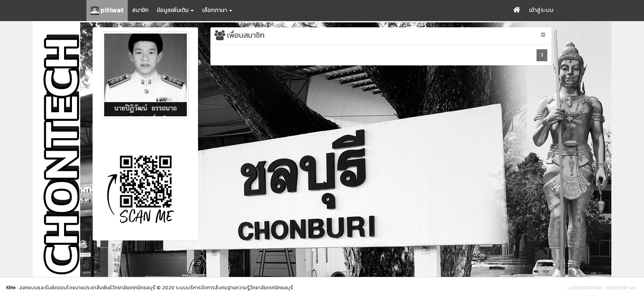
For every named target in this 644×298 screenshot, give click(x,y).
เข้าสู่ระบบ (541, 10)
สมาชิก (140, 10)
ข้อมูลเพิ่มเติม (175, 10)
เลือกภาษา (217, 10)
